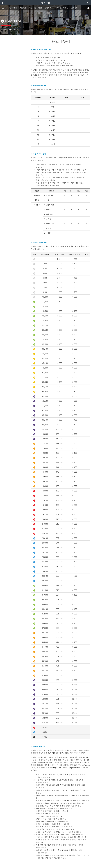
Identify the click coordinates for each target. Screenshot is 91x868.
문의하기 (48, 8)
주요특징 (23, 8)
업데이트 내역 (49, 223)
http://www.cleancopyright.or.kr (66, 768)
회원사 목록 (48, 214)
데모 (40, 8)
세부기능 (32, 8)
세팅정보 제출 (49, 205)
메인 (9, 8)
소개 (15, 8)
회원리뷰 (47, 209)
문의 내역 (47, 228)
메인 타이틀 (48, 195)
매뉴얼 (66, 8)
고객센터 (75, 8)
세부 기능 (47, 219)
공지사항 (47, 233)
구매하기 (57, 8)
